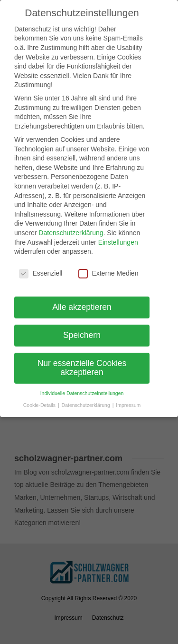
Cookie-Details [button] (40, 405)
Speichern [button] (82, 335)
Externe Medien (108, 273)
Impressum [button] (128, 405)
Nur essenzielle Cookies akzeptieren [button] (82, 368)
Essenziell (41, 273)
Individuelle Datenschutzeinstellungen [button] (82, 393)
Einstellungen (118, 242)
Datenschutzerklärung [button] (87, 405)
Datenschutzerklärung (71, 233)
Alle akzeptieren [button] (82, 307)
